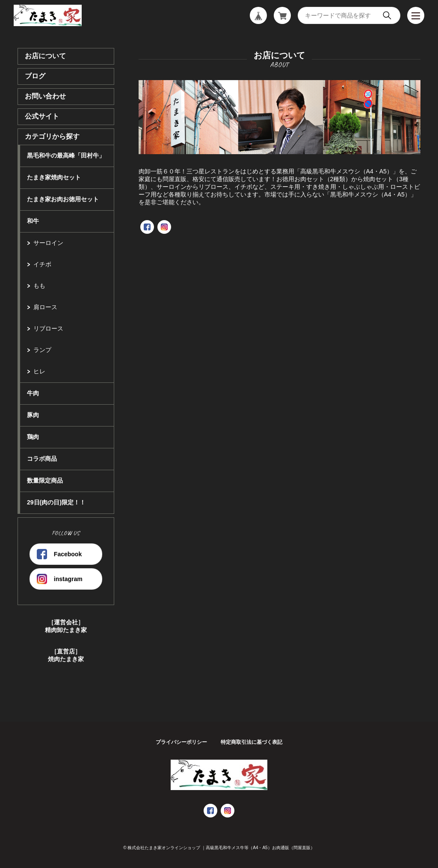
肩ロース (45, 307)
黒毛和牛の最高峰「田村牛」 (66, 155)
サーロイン (48, 243)
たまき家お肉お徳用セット (63, 199)
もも (39, 286)
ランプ (42, 350)
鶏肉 (33, 437)
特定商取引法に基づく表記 (252, 742)
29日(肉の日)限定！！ (56, 502)
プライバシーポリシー (181, 742)
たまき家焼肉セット (54, 177)
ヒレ (39, 371)
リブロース (48, 328)
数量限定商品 (45, 480)
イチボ (42, 264)
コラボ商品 (42, 459)
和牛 (33, 221)
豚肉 (33, 415)
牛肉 (33, 393)
